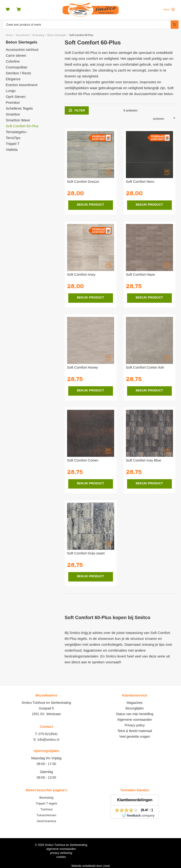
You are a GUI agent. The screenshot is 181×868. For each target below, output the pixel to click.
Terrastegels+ (16, 132)
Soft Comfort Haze (140, 274)
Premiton (13, 102)
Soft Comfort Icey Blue (144, 460)
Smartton (13, 114)
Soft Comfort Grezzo (83, 181)
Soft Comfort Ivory (81, 274)
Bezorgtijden (135, 708)
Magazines (135, 703)
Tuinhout (46, 809)
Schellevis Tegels (19, 108)
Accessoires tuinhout (22, 50)
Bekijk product (91, 205)
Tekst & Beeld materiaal (135, 731)
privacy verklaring (61, 853)
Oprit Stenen (16, 97)
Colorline (13, 61)
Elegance (13, 79)
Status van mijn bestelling (135, 714)
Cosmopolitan (17, 67)
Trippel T (13, 144)
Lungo (11, 91)
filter (77, 110)
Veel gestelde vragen (135, 737)
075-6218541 (48, 734)
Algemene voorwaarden (135, 720)
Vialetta (12, 149)
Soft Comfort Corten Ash (145, 367)
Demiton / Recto (19, 73)
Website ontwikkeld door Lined (90, 866)
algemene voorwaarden (61, 849)
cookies (61, 857)
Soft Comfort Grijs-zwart (86, 553)
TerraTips (13, 138)
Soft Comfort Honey (83, 367)
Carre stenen (16, 55)
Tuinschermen (46, 815)
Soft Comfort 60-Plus (22, 126)
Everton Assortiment (22, 85)
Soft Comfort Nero (140, 181)
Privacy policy (135, 725)
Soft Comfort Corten (83, 460)
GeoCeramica (46, 821)
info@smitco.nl (48, 740)
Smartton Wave (18, 120)
